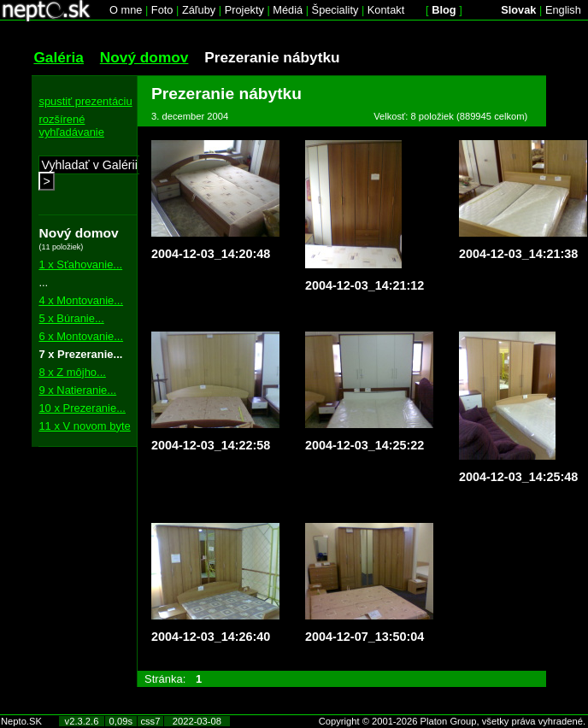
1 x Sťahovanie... (80, 264)
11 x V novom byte (84, 426)
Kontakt (386, 10)
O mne (126, 10)
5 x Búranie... (71, 318)
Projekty (244, 10)
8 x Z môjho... (72, 372)
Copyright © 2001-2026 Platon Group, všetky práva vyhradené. (452, 721)
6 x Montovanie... (81, 336)
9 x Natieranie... (77, 390)
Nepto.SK (21, 721)
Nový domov (144, 57)
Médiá (288, 10)
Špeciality (335, 10)
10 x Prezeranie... (82, 408)
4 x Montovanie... (81, 300)
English (563, 10)
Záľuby (199, 10)
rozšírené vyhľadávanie (71, 126)
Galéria (59, 57)
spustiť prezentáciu (85, 101)
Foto (162, 10)
